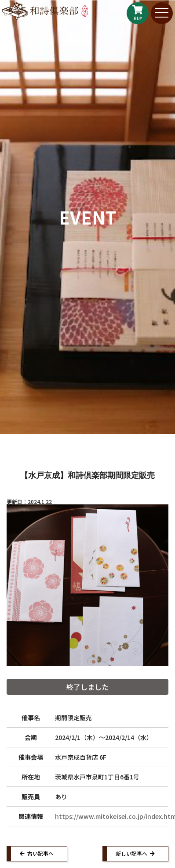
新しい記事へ (131, 853)
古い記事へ (40, 853)
